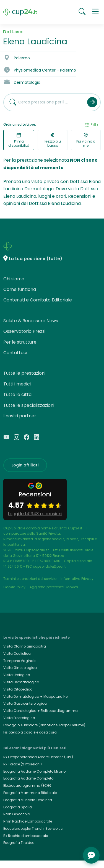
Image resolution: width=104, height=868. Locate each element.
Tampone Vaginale (20, 661)
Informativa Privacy (77, 579)
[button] (95, 12)
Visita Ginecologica (20, 668)
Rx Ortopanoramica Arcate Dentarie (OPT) (38, 757)
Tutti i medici (17, 384)
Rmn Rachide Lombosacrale (28, 821)
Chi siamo (14, 279)
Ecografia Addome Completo (28, 778)
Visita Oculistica (17, 653)
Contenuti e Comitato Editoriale (38, 300)
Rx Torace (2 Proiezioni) (23, 764)
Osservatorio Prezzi (24, 331)
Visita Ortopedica (18, 689)
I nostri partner (20, 416)
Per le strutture (20, 342)
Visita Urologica (17, 675)
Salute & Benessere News (31, 321)
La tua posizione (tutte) (36, 259)
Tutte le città (17, 394)
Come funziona (20, 289)
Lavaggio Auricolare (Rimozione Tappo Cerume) (44, 725)
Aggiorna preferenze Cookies (54, 587)
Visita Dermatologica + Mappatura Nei (36, 696)
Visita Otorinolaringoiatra (25, 646)
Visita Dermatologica (21, 682)
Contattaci (15, 353)
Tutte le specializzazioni (29, 405)
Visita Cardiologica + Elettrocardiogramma (41, 711)
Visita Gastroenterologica (25, 703)
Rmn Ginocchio (17, 814)
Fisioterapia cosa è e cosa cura (30, 732)
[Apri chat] (91, 855)
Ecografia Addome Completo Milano (34, 771)
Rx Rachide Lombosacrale (26, 836)
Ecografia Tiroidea (19, 843)
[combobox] (43, 102)
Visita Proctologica (19, 718)
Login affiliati (25, 465)
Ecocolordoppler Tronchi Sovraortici (33, 828)
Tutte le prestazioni (24, 373)
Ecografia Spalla (18, 807)
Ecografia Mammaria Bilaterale (30, 793)
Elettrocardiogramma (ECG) (27, 785)
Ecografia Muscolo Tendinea (28, 800)
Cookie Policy (14, 587)
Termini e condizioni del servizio (30, 579)
